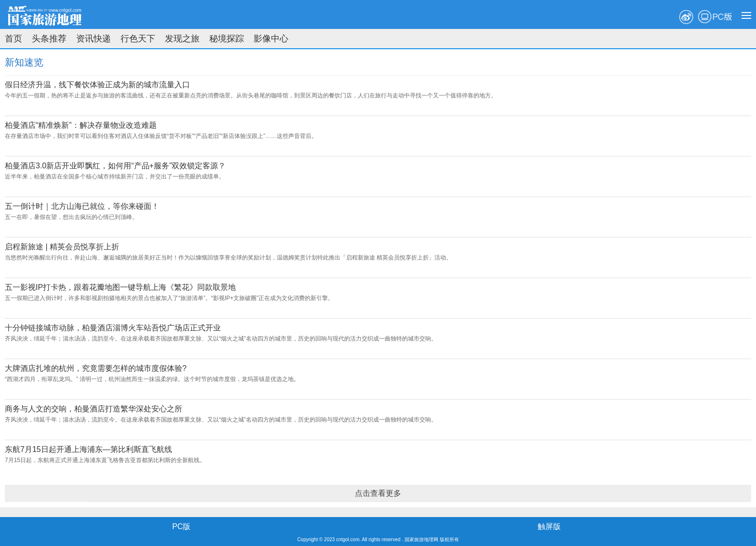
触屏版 (549, 526)
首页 (13, 39)
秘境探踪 (227, 39)
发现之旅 (182, 39)
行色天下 (138, 39)
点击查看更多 (378, 493)
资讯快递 (94, 39)
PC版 (715, 17)
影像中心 (271, 39)
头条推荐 (49, 39)
